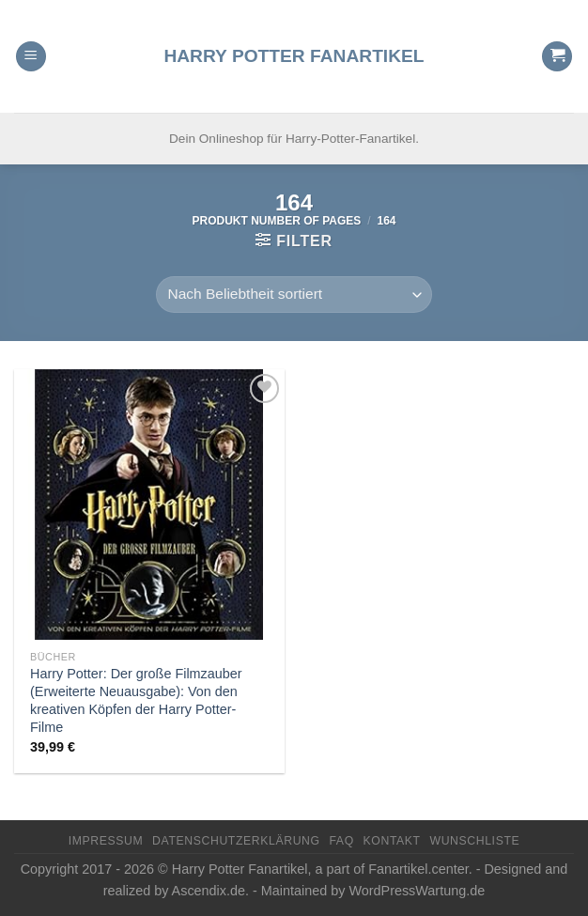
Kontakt (392, 841)
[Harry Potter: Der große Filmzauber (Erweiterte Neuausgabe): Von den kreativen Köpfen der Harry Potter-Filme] (149, 505)
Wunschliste (474, 841)
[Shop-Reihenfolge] (294, 295)
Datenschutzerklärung (236, 841)
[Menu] (31, 57)
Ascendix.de (209, 891)
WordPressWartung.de (417, 891)
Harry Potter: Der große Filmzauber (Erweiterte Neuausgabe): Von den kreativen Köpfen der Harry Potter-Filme (136, 700)
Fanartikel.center (418, 869)
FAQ (341, 841)
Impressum (106, 841)
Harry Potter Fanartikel (294, 56)
